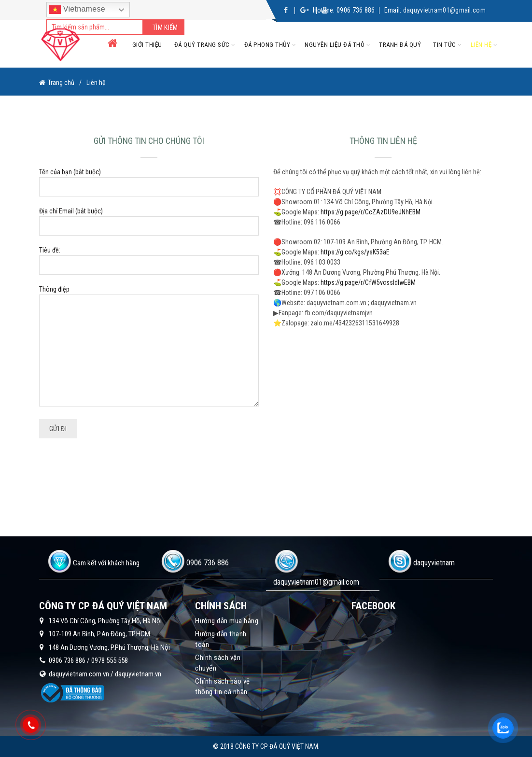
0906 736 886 (356, 10)
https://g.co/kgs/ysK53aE (355, 252)
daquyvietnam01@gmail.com (444, 10)
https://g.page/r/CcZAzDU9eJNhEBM (371, 212)
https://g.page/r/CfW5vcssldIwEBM (368, 282)
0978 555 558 (110, 660)
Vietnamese (77, 10)
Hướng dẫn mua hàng (227, 621)
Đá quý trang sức (202, 45)
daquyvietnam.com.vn (79, 674)
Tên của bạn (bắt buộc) (149, 179)
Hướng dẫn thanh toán (221, 639)
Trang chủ (61, 83)
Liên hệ (481, 45)
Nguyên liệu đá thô (335, 45)
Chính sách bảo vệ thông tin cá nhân (223, 687)
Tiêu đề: (149, 258)
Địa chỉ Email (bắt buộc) (149, 218)
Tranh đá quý (400, 45)
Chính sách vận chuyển (218, 663)
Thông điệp (149, 347)
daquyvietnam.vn (138, 674)
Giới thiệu (147, 45)
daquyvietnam (434, 563)
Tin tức (445, 45)
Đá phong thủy (267, 45)
